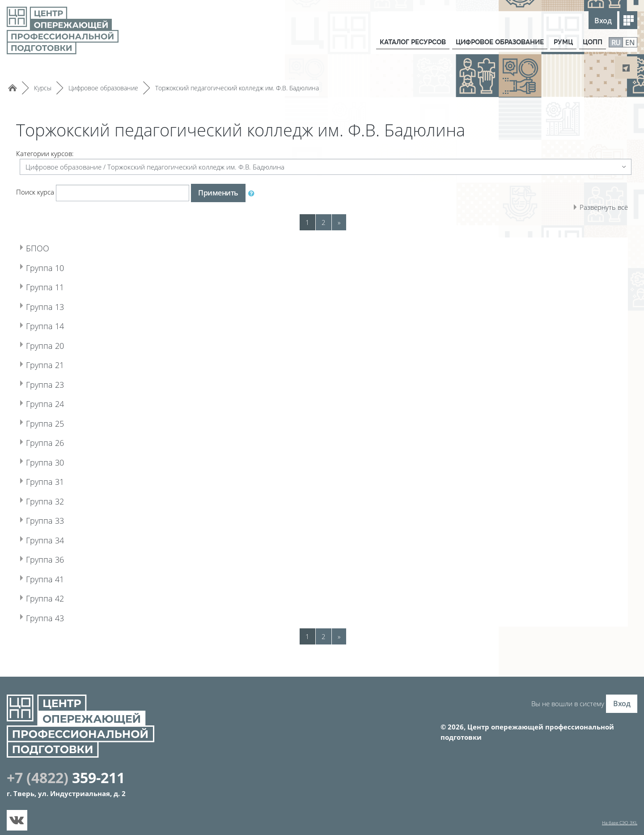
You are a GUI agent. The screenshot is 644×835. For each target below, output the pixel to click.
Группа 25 (53, 422)
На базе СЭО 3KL (620, 822)
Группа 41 (53, 578)
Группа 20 (53, 344)
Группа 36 (53, 558)
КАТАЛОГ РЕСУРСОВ (409, 42)
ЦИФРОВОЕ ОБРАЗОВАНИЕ (498, 42)
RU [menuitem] (616, 42)
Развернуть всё (604, 207)
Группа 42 (53, 597)
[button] (253, 193)
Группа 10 (53, 267)
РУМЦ (563, 42)
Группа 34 (53, 539)
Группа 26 (53, 441)
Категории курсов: (45, 153)
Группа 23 (53, 383)
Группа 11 (53, 286)
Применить (218, 193)
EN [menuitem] (630, 42)
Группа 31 (53, 480)
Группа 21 (53, 364)
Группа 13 (53, 305)
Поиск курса (35, 192)
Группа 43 (53, 617)
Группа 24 (53, 403)
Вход (603, 21)
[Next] (339, 223)
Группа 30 (53, 461)
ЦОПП (592, 42)
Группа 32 (53, 500)
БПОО (42, 247)
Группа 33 (53, 519)
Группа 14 (53, 325)
